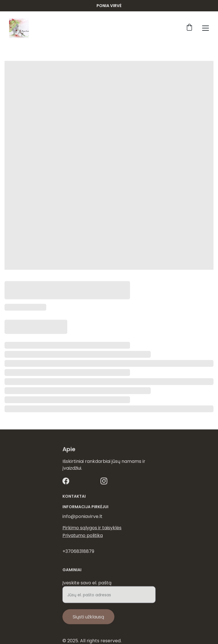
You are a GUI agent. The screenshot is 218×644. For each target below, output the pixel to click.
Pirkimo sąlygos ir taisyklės (92, 528)
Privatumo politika (83, 536)
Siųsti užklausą (88, 620)
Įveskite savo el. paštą (87, 586)
